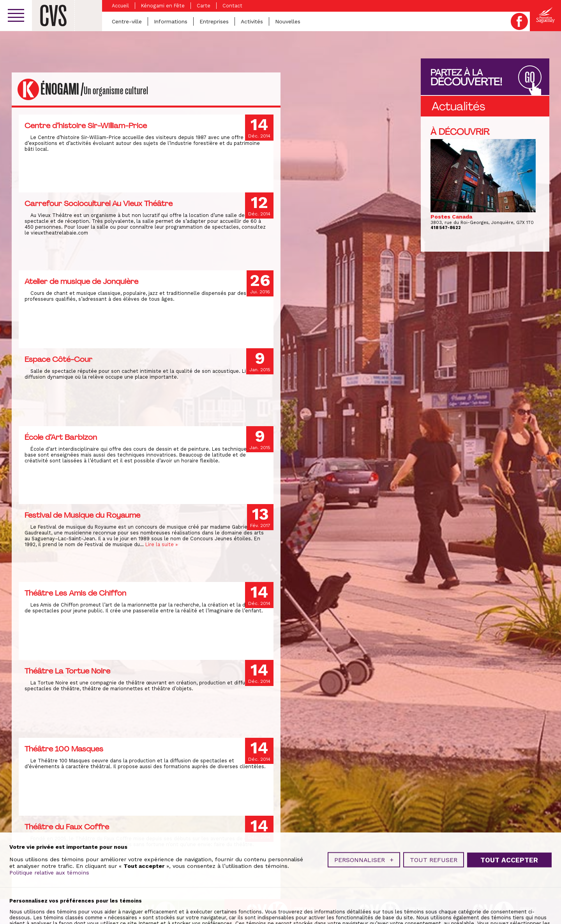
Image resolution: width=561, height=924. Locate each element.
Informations (171, 21)
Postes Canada (451, 217)
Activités (252, 21)
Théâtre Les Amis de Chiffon (75, 593)
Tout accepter (509, 890)
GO (530, 78)
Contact (232, 6)
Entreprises (214, 21)
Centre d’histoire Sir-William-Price (86, 125)
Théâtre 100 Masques (64, 749)
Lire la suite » (161, 544)
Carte (204, 6)
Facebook (519, 21)
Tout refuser (434, 891)
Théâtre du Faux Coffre (67, 827)
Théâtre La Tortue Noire (67, 671)
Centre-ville (127, 21)
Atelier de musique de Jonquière (81, 281)
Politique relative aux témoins (49, 903)
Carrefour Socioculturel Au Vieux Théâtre (99, 203)
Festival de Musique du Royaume (82, 515)
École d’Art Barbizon (61, 437)
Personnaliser (364, 891)
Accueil (120, 6)
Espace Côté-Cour (58, 359)
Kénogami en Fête (163, 6)
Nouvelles (288, 21)
